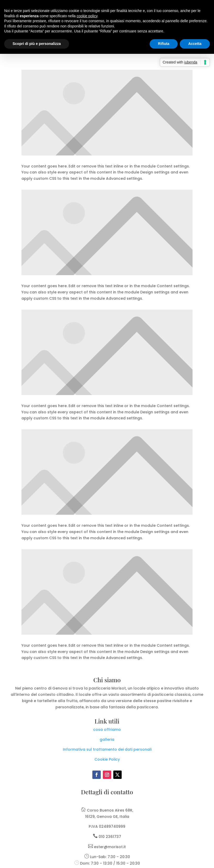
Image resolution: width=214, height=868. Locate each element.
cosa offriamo (107, 730)
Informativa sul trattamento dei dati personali (107, 749)
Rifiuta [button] (164, 44)
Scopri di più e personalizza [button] (37, 44)
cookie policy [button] (87, 16)
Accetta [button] (195, 44)
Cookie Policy (107, 759)
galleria (107, 739)
